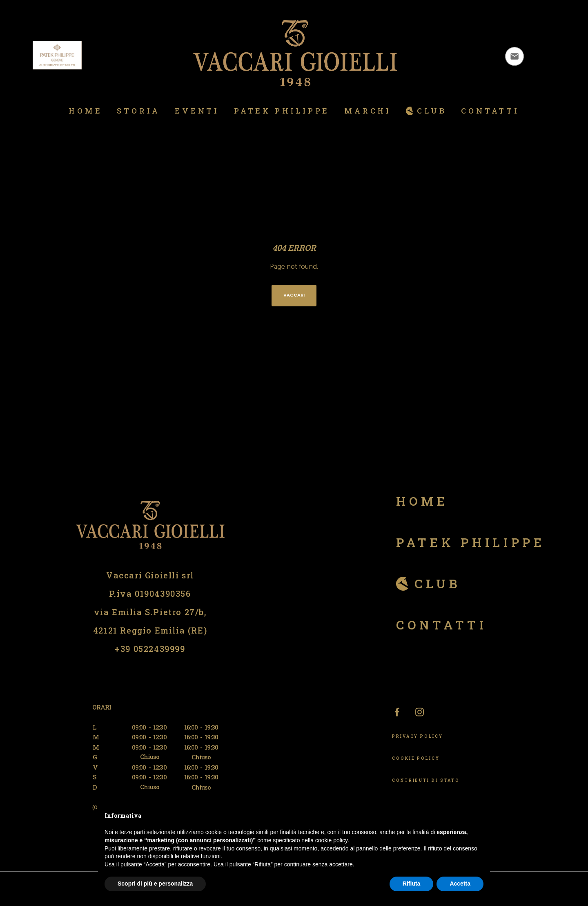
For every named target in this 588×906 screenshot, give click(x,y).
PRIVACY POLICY (418, 736)
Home (422, 501)
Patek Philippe (471, 542)
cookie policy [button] (331, 840)
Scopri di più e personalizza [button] (155, 884)
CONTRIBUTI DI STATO (426, 780)
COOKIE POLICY (416, 758)
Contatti (442, 625)
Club (438, 584)
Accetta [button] (460, 884)
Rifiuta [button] (412, 884)
